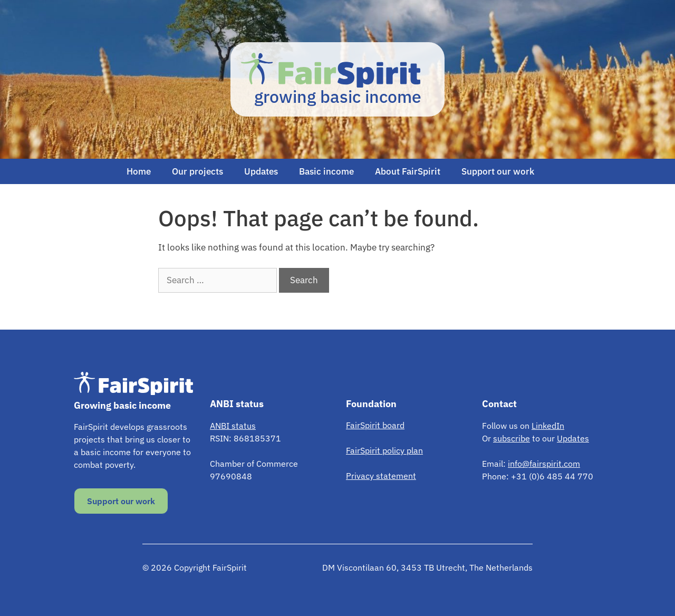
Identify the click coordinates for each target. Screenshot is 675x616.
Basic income (326, 171)
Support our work (498, 171)
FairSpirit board (375, 425)
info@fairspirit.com (544, 464)
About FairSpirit (408, 171)
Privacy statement (381, 476)
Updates (261, 171)
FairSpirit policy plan (384, 450)
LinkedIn (548, 426)
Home (139, 171)
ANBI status (233, 426)
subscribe (512, 438)
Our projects (197, 171)
